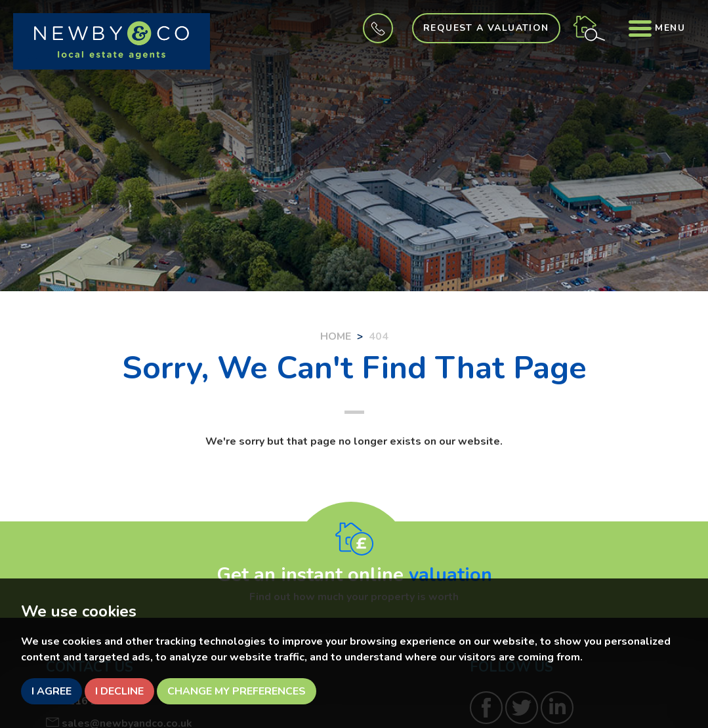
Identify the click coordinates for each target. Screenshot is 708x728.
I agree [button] (52, 691)
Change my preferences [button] (237, 691)
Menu (657, 28)
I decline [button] (119, 691)
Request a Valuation (486, 28)
